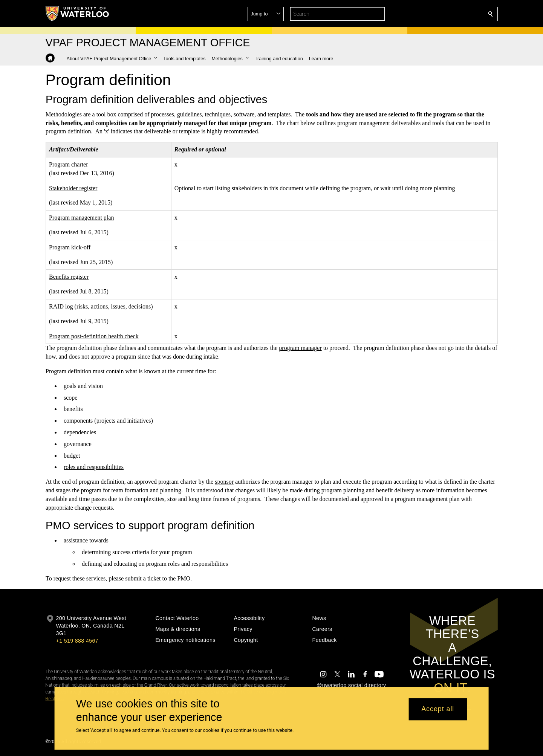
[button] (436, 14)
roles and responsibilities (94, 467)
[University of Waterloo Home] (78, 14)
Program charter (69, 164)
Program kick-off (70, 247)
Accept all (438, 709)
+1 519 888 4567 (77, 641)
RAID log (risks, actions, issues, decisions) (101, 306)
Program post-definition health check (94, 336)
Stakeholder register (73, 188)
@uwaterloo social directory (351, 685)
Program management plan (81, 218)
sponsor (224, 482)
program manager (300, 348)
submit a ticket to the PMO (158, 578)
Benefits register (69, 277)
